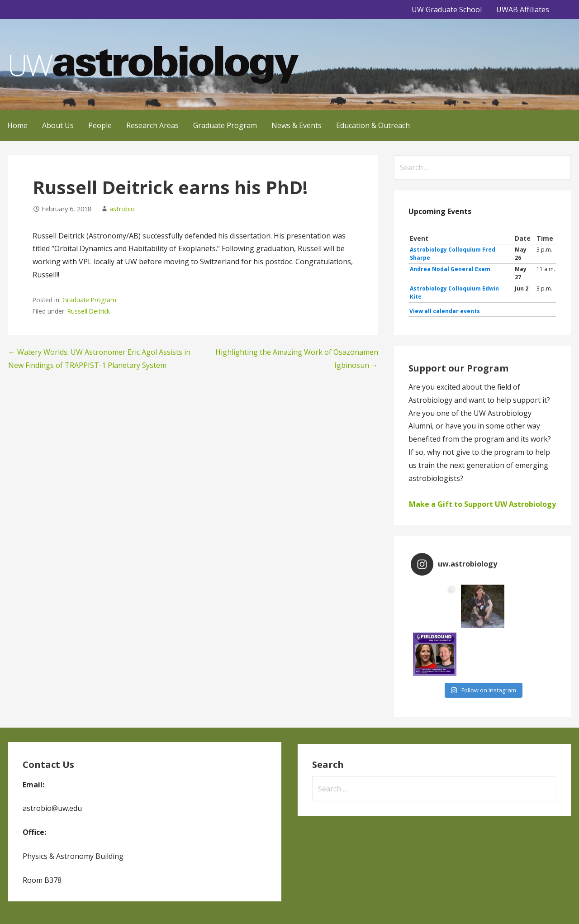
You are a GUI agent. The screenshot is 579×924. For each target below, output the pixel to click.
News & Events (297, 125)
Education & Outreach (373, 125)
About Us (58, 125)
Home (17, 125)
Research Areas (152, 125)
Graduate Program (225, 125)
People (100, 125)
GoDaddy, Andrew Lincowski (51, 904)
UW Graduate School (447, 10)
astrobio (122, 209)
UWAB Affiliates (523, 10)
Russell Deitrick (89, 311)
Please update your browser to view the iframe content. (482, 275)
